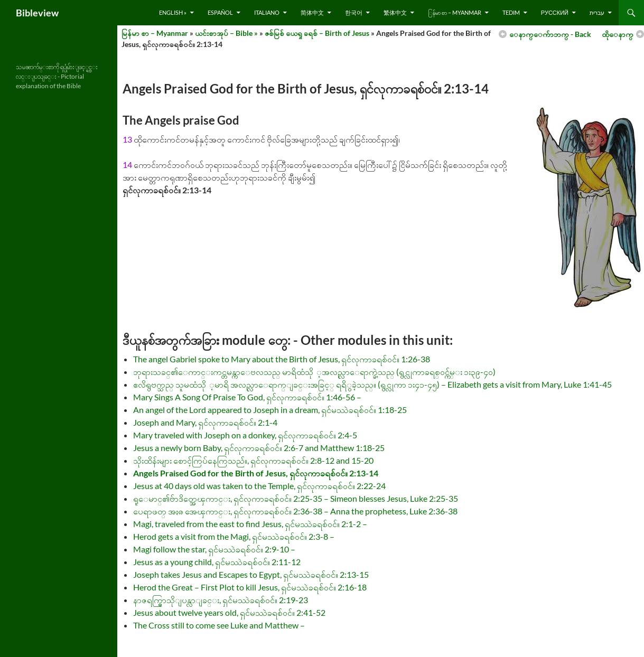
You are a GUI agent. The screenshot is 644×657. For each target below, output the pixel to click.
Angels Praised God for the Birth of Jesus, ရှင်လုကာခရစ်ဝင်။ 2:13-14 (256, 473)
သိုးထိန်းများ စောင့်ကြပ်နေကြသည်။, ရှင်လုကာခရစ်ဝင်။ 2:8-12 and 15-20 (253, 460)
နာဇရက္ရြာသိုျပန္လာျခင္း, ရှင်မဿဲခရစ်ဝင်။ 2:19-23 (221, 600)
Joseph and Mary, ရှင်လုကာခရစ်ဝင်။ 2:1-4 (205, 422)
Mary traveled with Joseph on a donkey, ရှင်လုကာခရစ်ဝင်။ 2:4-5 (245, 435)
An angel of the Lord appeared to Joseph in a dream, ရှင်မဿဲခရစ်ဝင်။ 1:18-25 (270, 410)
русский (555, 12)
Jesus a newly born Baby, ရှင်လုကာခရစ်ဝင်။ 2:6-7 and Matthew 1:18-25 (259, 448)
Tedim (511, 12)
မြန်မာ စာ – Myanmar (155, 33)
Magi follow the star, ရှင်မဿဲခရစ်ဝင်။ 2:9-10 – (214, 549)
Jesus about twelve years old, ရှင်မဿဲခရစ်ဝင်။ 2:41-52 (229, 612)
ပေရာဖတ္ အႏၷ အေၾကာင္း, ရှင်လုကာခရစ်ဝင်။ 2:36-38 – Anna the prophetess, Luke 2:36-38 (295, 511)
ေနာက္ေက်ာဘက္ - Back (550, 34)
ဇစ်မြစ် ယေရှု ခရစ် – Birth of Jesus (317, 33)
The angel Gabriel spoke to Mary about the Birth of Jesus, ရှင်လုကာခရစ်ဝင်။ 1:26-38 (282, 359)
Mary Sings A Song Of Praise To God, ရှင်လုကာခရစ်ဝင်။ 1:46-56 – (247, 397)
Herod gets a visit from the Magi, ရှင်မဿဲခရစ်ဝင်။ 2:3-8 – (234, 536)
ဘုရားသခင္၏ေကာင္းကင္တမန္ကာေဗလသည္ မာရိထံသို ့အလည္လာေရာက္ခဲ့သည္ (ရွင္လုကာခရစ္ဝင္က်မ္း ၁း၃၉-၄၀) (314, 372)
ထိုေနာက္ (618, 34)
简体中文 (312, 12)
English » (173, 12)
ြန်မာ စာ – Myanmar (455, 12)
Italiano (267, 12)
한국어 (354, 12)
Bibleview (37, 13)
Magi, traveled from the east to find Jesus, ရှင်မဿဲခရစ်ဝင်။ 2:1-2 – (250, 524)
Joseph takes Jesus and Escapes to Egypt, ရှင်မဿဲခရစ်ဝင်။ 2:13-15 (251, 574)
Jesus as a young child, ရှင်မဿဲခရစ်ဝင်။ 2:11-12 (217, 562)
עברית (597, 12)
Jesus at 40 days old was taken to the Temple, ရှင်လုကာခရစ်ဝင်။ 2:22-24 (259, 486)
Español (220, 12)
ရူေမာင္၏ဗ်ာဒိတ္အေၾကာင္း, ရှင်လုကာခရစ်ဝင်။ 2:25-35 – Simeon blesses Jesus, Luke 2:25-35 (296, 498)
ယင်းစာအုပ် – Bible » (226, 33)
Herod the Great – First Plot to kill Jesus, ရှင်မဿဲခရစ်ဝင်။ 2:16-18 (250, 587)
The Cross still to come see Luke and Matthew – (219, 625)
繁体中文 (395, 12)
